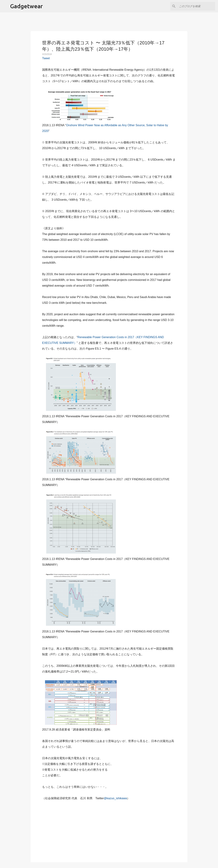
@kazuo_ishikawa (115, 798)
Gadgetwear (26, 6)
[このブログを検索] (196, 6)
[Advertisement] (109, 829)
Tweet (46, 58)
